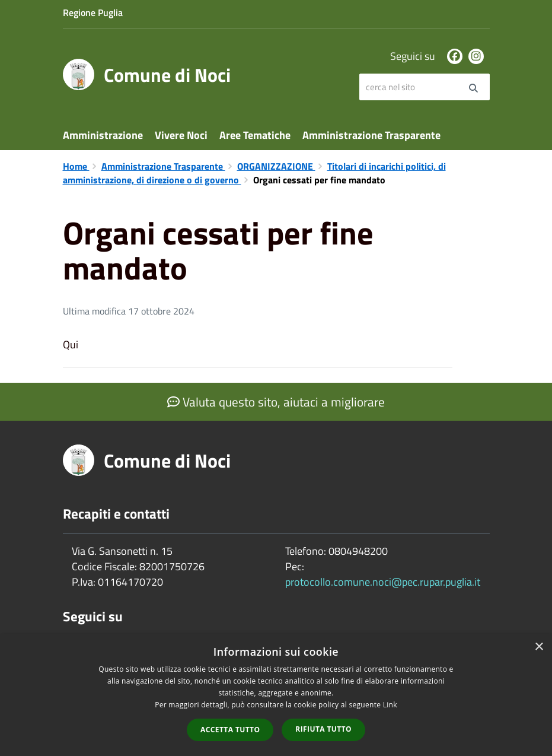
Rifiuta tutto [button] (323, 729)
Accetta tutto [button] (230, 730)
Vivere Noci (181, 135)
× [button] (539, 647)
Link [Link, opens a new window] (390, 705)
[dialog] (276, 695)
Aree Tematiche (255, 135)
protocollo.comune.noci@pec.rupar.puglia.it (383, 582)
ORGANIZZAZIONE (276, 166)
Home (76, 166)
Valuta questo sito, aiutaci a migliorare (276, 402)
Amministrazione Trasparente (371, 135)
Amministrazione (103, 135)
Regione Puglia (93, 12)
